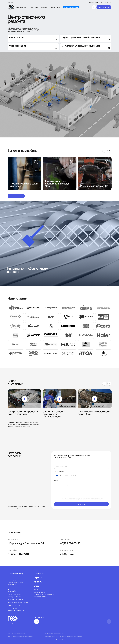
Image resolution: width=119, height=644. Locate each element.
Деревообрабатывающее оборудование (86, 38)
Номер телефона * (59, 471)
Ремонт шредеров (13, 608)
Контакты (52, 7)
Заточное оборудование (15, 587)
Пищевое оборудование (15, 594)
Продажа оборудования (71, 7)
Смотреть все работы (16, 196)
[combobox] (59, 476)
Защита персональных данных (54, 633)
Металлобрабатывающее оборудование (86, 47)
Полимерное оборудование (16, 597)
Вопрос (56, 481)
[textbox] (56, 476)
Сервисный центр (23, 7)
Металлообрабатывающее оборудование (16, 590)
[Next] (109, 151)
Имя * (56, 462)
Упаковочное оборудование (16, 610)
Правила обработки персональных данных (20, 636)
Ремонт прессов (33, 38)
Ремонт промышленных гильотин (18, 602)
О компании (34, 7)
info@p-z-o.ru (67, 554)
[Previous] (104, 151)
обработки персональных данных (96, 500)
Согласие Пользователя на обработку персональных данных (63, 636)
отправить (81, 504)
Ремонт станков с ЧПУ (14, 605)
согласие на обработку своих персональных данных (74, 499)
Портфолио (44, 7)
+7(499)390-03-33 (93, 3)
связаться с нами (104, 7)
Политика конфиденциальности (17, 633)
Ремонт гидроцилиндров (15, 599)
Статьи (59, 7)
